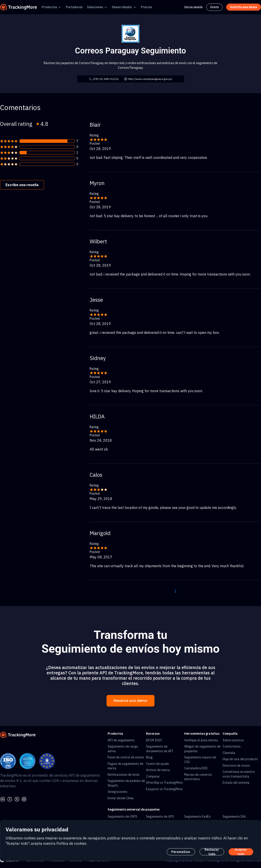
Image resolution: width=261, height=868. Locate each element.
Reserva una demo (130, 701)
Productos (49, 7)
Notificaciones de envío (124, 775)
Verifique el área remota (201, 740)
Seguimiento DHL (234, 817)
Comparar (153, 776)
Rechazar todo (212, 852)
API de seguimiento (121, 740)
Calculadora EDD (196, 768)
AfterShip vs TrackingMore (164, 783)
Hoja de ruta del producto (240, 759)
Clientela (229, 753)
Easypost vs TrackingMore (164, 789)
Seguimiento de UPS (160, 817)
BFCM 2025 (154, 740)
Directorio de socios (236, 766)
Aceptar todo (241, 852)
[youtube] (24, 799)
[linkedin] (3, 799)
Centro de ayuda (157, 764)
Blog (149, 757)
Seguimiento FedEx (197, 817)
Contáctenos (232, 746)
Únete (214, 7)
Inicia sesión (193, 7)
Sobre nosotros (233, 740)
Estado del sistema (236, 783)
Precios (146, 7)
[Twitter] (17, 799)
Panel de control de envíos (126, 757)
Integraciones (118, 792)
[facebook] (10, 799)
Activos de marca (158, 770)
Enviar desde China (121, 798)
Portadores (74, 7)
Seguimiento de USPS (122, 817)
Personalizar (181, 852)
